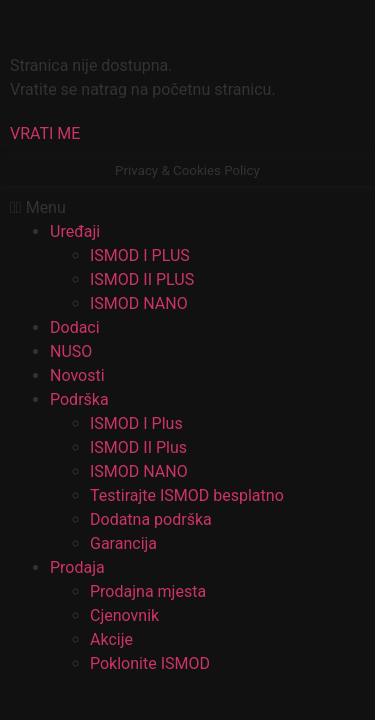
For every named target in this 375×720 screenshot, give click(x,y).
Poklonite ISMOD (150, 663)
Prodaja (77, 567)
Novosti (77, 375)
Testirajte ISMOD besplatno (187, 495)
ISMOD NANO (139, 303)
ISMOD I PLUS (140, 255)
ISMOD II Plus (138, 447)
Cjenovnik (124, 615)
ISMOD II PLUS (142, 279)
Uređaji (75, 231)
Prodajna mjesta (148, 591)
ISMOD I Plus (136, 423)
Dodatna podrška (151, 519)
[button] (45, 133)
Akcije (111, 639)
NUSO (71, 351)
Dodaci (75, 327)
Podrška (79, 399)
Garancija (123, 543)
